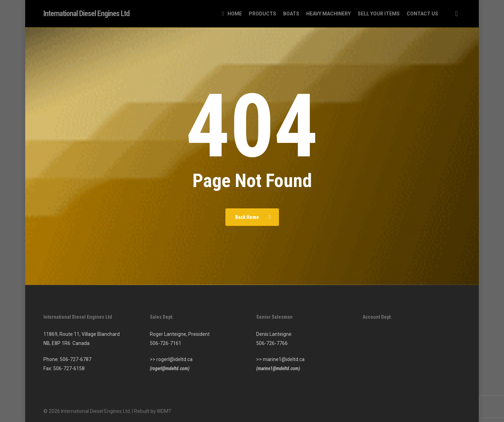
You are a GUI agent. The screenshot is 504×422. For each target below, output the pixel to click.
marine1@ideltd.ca (284, 359)
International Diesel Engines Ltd (86, 14)
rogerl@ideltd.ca (174, 359)
